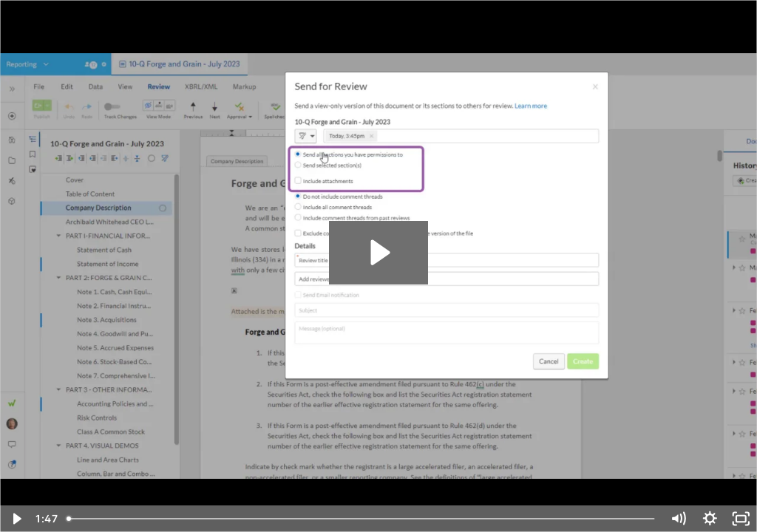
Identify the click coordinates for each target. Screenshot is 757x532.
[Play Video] (16, 519)
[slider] (362, 519)
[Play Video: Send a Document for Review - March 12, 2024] (378, 252)
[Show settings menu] (710, 519)
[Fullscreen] (741, 519)
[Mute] (678, 519)
